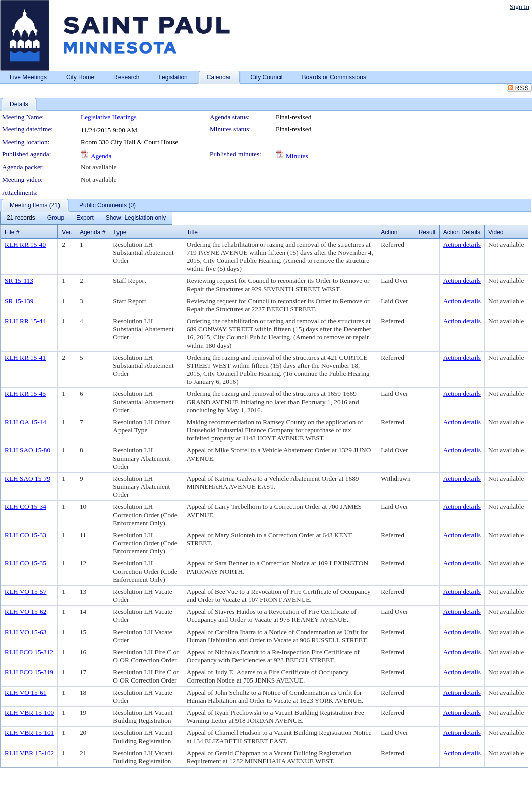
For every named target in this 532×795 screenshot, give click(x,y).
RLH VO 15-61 (25, 692)
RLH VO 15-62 (25, 612)
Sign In (520, 6)
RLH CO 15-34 (25, 507)
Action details (462, 244)
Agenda (101, 156)
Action (389, 232)
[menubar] (86, 218)
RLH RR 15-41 (25, 357)
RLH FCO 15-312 (29, 652)
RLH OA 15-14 (25, 422)
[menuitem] (21, 218)
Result (427, 232)
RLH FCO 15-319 (29, 672)
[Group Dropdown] (56, 218)
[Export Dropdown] (85, 218)
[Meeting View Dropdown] (136, 218)
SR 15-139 (19, 301)
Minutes (297, 156)
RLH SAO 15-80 (27, 450)
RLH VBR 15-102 (29, 753)
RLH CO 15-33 (25, 535)
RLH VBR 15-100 (29, 713)
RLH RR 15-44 (25, 321)
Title (192, 232)
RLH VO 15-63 (25, 632)
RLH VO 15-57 (25, 591)
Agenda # (93, 232)
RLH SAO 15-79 (27, 478)
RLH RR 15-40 (25, 244)
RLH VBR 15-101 (29, 733)
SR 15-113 (19, 281)
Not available (99, 167)
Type (120, 232)
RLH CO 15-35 (25, 563)
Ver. (67, 232)
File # (12, 232)
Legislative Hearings (109, 117)
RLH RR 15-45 (25, 394)
